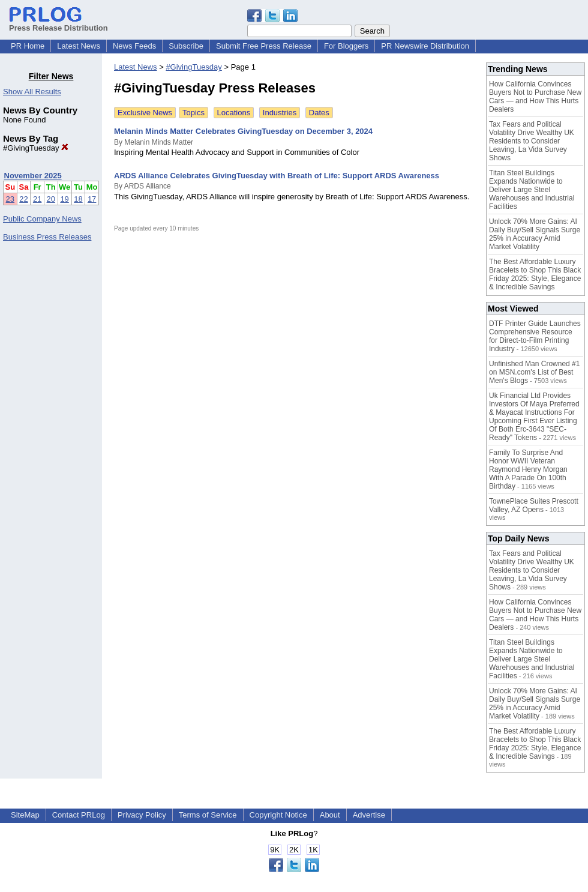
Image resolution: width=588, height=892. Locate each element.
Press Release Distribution (58, 23)
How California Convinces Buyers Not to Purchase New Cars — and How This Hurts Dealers (535, 97)
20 (51, 199)
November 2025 (33, 176)
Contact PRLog (79, 815)
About (330, 815)
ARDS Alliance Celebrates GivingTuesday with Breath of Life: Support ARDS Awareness (277, 176)
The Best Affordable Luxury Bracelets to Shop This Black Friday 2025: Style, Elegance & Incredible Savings (535, 274)
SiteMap (25, 815)
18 (78, 199)
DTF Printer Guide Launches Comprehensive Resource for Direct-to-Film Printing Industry (535, 336)
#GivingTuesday (36, 148)
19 (64, 199)
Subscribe (186, 46)
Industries (280, 113)
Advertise (369, 815)
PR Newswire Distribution (425, 46)
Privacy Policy (142, 815)
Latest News (79, 46)
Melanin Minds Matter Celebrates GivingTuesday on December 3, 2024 (243, 131)
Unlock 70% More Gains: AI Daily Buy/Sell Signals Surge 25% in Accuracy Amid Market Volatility (535, 234)
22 (23, 199)
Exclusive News (145, 113)
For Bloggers (346, 46)
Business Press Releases (47, 237)
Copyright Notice (278, 815)
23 (10, 199)
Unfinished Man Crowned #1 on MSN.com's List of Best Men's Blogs (534, 372)
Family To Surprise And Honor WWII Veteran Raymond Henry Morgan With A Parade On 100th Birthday (528, 469)
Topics (193, 113)
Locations (234, 113)
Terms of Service (208, 815)
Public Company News (42, 219)
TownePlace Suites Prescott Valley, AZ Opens (534, 505)
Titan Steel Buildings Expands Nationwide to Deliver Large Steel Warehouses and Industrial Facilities (532, 190)
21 (37, 199)
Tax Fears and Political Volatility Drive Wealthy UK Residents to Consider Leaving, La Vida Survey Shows (532, 141)
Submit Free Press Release (264, 46)
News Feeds (134, 46)
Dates (319, 113)
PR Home (28, 46)
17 (92, 199)
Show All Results (32, 92)
